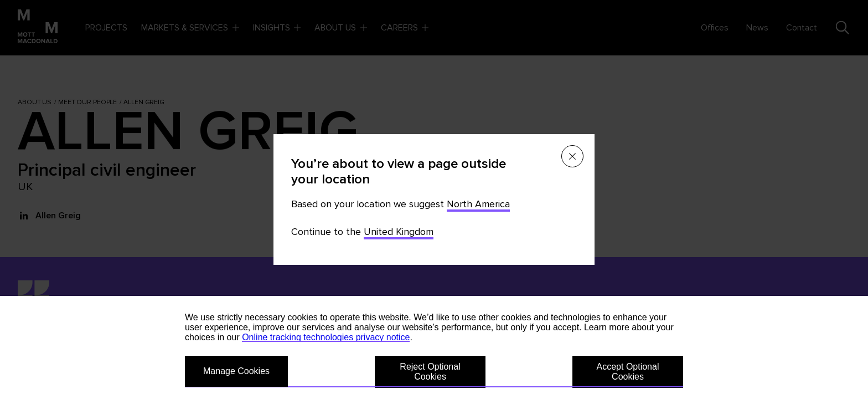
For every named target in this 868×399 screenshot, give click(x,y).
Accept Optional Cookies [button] (628, 372)
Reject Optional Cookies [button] (430, 372)
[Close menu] (572, 156)
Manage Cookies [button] (236, 371)
